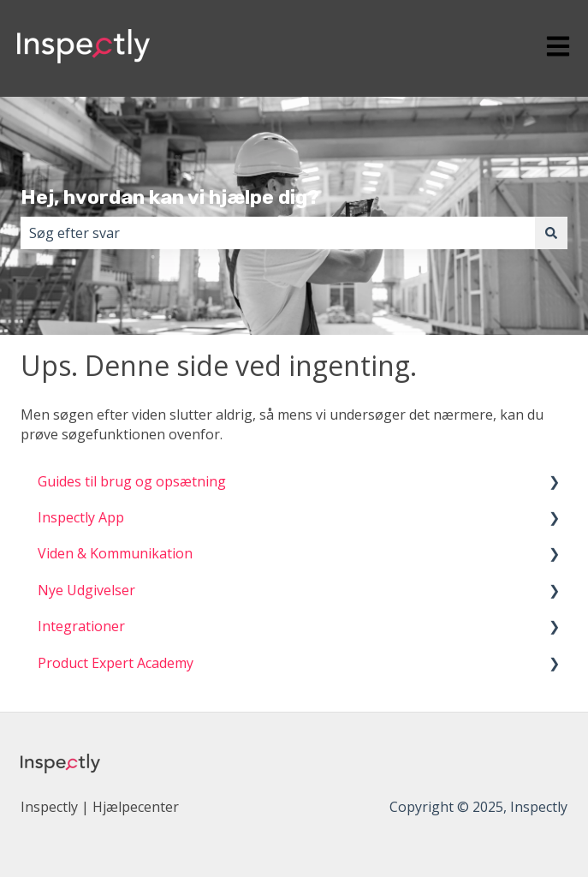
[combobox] (278, 233)
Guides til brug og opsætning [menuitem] (132, 481)
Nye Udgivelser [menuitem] (86, 590)
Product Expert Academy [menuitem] (116, 663)
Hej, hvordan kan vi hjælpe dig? (170, 197)
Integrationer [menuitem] (81, 626)
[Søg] (551, 233)
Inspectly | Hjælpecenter (100, 807)
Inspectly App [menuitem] (81, 517)
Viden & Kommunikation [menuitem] (115, 553)
